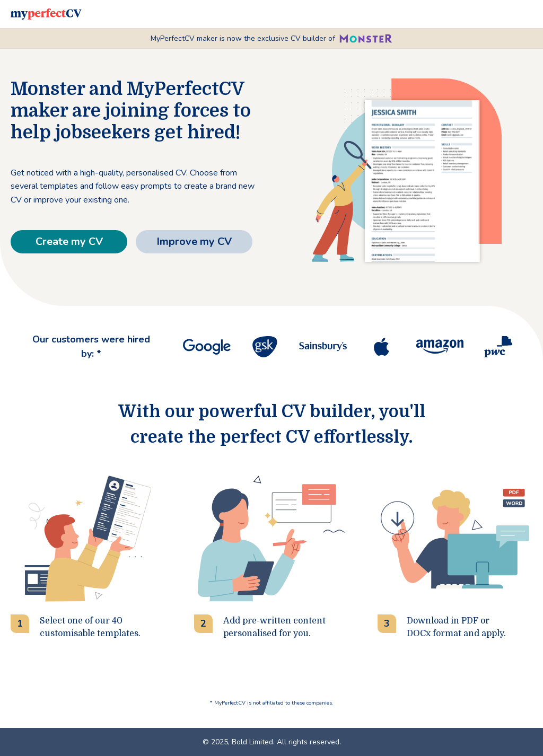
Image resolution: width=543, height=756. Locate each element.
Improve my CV (194, 241)
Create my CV (69, 241)
